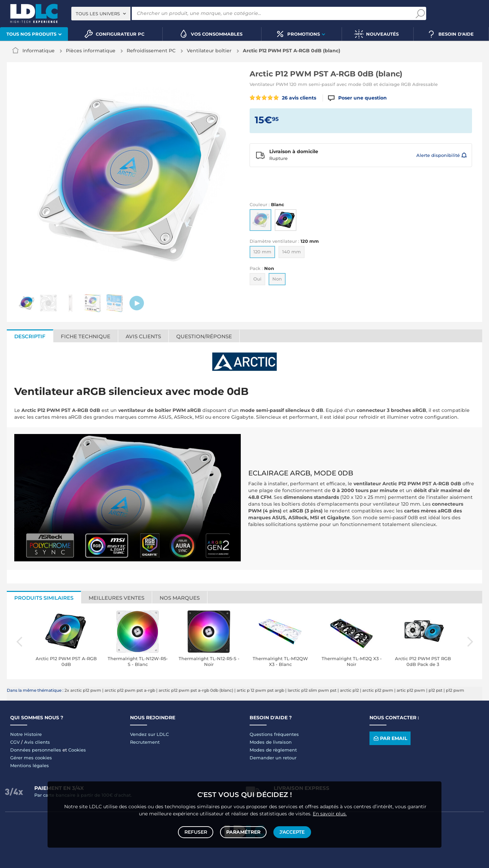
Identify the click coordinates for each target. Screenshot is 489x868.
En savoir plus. (330, 812)
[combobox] (101, 14)
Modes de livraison (271, 742)
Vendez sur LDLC (149, 734)
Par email (390, 738)
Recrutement (145, 742)
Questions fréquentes (274, 734)
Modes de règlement (273, 750)
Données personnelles (36, 750)
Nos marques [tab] (180, 598)
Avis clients (37, 742)
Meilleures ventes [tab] (116, 598)
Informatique (39, 51)
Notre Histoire (26, 734)
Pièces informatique (91, 51)
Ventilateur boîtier (209, 51)
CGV (15, 742)
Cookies (77, 750)
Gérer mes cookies (31, 758)
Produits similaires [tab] (44, 598)
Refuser (196, 831)
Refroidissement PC (151, 51)
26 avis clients (283, 98)
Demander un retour (273, 758)
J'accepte (291, 831)
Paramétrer (243, 831)
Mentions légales (30, 765)
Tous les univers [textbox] (98, 14)
